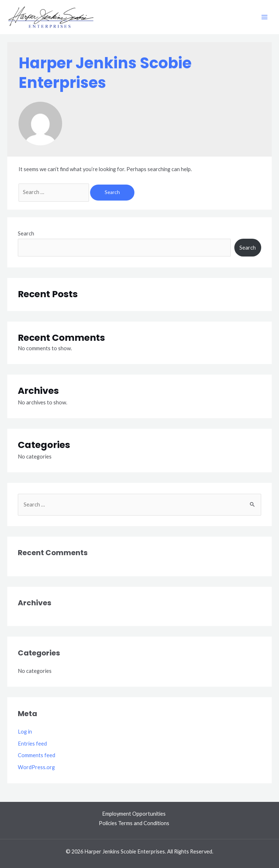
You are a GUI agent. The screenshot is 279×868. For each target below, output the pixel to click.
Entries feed (32, 744)
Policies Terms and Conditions (134, 823)
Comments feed (37, 755)
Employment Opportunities (134, 814)
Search (26, 233)
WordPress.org (36, 767)
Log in (25, 732)
